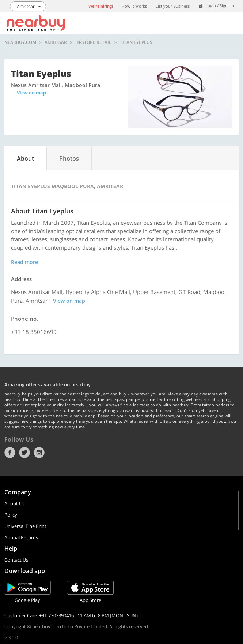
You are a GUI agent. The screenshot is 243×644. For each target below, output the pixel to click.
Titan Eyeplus (136, 42)
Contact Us (16, 560)
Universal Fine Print (25, 526)
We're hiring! (101, 6)
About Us (14, 503)
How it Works (134, 6)
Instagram (39, 453)
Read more (24, 262)
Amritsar (56, 42)
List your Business (173, 6)
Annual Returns (21, 537)
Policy (11, 515)
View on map (31, 93)
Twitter (24, 453)
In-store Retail (93, 42)
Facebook (10, 453)
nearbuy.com (20, 42)
